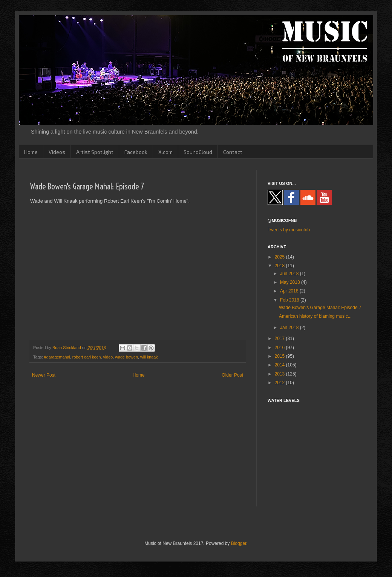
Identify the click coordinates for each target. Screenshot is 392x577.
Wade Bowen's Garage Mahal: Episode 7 (320, 308)
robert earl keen (87, 357)
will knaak (149, 357)
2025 (280, 257)
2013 (280, 374)
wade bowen (126, 357)
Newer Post (44, 375)
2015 (280, 356)
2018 (280, 266)
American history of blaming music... (315, 316)
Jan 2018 (290, 328)
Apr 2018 (290, 291)
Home (31, 152)
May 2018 (291, 282)
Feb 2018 (290, 300)
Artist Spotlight (95, 152)
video (108, 357)
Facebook (136, 152)
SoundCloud (198, 152)
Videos (57, 152)
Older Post (232, 375)
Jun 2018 (290, 274)
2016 (280, 348)
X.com (165, 152)
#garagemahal (57, 357)
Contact (233, 152)
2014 (280, 365)
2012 (280, 383)
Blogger (239, 543)
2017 (280, 339)
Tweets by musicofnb (289, 230)
